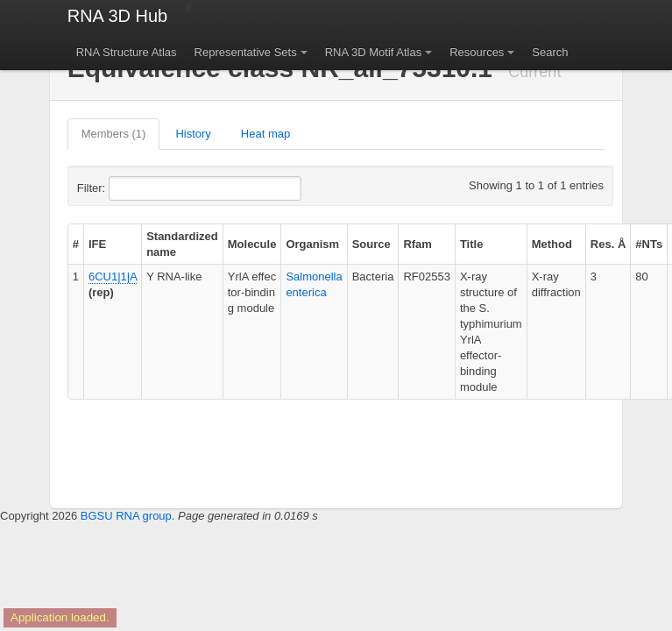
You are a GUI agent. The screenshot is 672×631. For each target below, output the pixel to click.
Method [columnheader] (552, 244)
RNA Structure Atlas (127, 52)
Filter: (134, 188)
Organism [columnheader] (312, 244)
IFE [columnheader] (97, 244)
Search (550, 52)
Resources (477, 52)
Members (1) (114, 134)
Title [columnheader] (472, 244)
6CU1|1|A (113, 277)
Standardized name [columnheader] (182, 244)
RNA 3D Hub (118, 16)
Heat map (265, 134)
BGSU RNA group (126, 516)
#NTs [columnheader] (649, 244)
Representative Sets (246, 52)
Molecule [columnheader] (252, 244)
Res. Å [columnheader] (608, 244)
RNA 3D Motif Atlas (374, 52)
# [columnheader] (76, 244)
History (193, 134)
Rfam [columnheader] (417, 244)
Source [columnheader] (371, 244)
